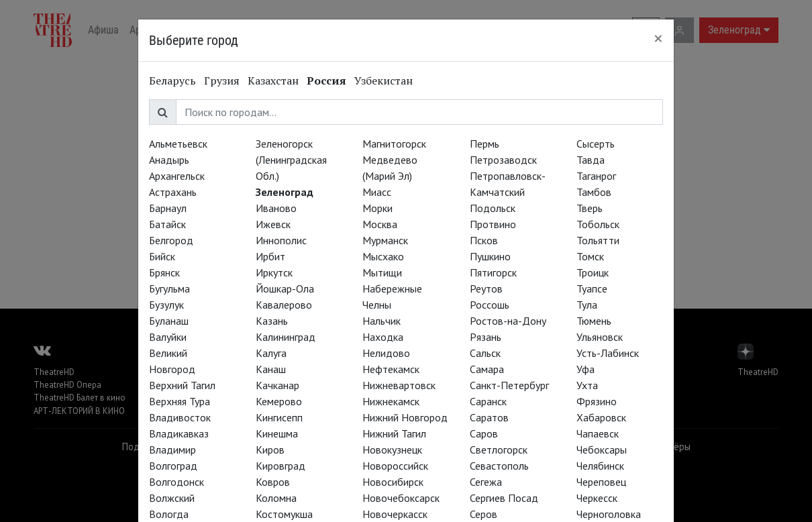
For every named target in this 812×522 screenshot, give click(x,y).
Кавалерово (284, 305)
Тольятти (598, 240)
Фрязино (597, 401)
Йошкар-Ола (285, 289)
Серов (484, 514)
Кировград (281, 466)
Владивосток (180, 417)
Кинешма (277, 433)
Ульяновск (600, 337)
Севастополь (499, 466)
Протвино (493, 224)
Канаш (271, 369)
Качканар (277, 385)
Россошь (490, 305)
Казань (272, 321)
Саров (484, 433)
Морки (377, 208)
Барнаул (168, 208)
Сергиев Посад (504, 498)
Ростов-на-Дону (508, 321)
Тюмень (594, 321)
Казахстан (273, 81)
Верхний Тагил (182, 385)
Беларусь (172, 81)
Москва (380, 224)
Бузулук (166, 305)
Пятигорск (493, 272)
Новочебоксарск (401, 498)
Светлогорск (499, 450)
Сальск (485, 353)
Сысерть (596, 144)
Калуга (271, 353)
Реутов (486, 289)
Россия (326, 81)
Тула (587, 305)
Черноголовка (609, 514)
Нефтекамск (391, 369)
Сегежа (486, 482)
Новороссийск (395, 466)
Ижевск (273, 224)
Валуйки (168, 337)
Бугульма (169, 289)
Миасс (377, 192)
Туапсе (592, 289)
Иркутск (274, 272)
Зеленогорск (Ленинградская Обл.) (291, 160)
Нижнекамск (391, 401)
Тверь (590, 208)
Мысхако (383, 256)
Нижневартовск (399, 385)
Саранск (488, 401)
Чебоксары (602, 450)
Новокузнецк (392, 450)
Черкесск (597, 498)
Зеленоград (285, 192)
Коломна (276, 498)
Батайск (167, 224)
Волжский (172, 498)
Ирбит (270, 256)
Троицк (593, 272)
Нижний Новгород (405, 417)
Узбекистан (384, 81)
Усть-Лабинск (608, 353)
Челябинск (600, 466)
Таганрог (596, 176)
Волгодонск (176, 482)
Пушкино (490, 256)
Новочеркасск (395, 514)
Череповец (601, 482)
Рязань (486, 337)
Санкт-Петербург (509, 385)
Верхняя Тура (180, 401)
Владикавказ (179, 433)
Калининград (286, 337)
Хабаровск (601, 417)
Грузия (222, 81)
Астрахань (173, 192)
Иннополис (281, 240)
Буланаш (169, 321)
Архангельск (177, 176)
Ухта (587, 385)
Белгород (171, 240)
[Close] (658, 38)
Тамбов (594, 192)
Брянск (164, 272)
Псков (484, 240)
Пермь (485, 144)
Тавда (591, 160)
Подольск (493, 208)
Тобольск (598, 224)
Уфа (586, 369)
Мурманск (385, 240)
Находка (383, 337)
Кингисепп (279, 417)
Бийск (162, 256)
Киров (270, 450)
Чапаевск (598, 433)
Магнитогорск (394, 144)
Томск (590, 256)
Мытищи (382, 272)
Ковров (273, 482)
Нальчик (382, 321)
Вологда (169, 514)
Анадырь (169, 160)
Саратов (489, 417)
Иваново (276, 208)
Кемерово (279, 401)
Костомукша (284, 514)
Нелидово (386, 353)
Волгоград (173, 466)
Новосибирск (393, 482)
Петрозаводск (503, 160)
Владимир (172, 450)
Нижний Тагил (394, 433)
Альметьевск (178, 144)
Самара (487, 369)
